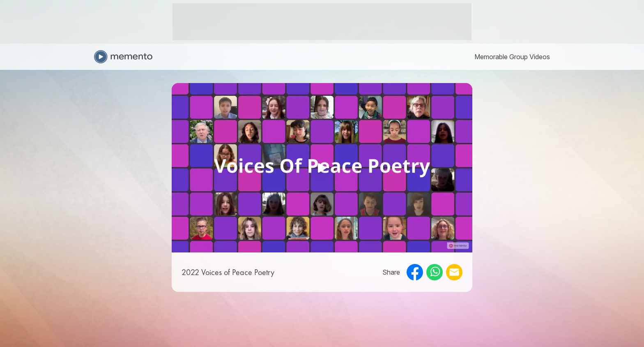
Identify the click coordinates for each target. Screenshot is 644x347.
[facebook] (415, 272)
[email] (454, 272)
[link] (512, 57)
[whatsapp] (435, 272)
